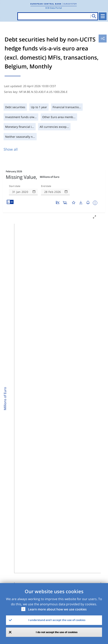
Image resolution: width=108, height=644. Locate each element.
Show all (11, 149)
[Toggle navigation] (103, 16)
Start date (15, 186)
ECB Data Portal (54, 8)
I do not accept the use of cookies (57, 632)
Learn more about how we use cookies (57, 609)
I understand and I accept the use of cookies (57, 620)
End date (46, 186)
